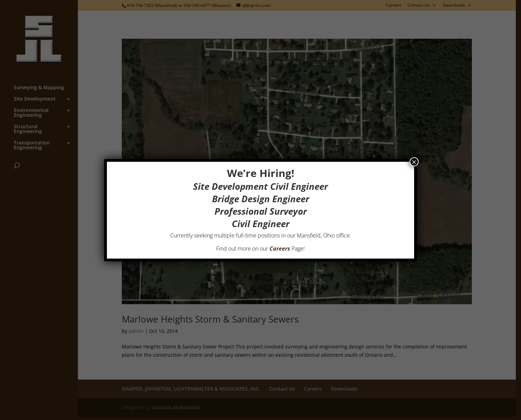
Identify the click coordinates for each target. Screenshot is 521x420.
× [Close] (414, 162)
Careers (280, 249)
